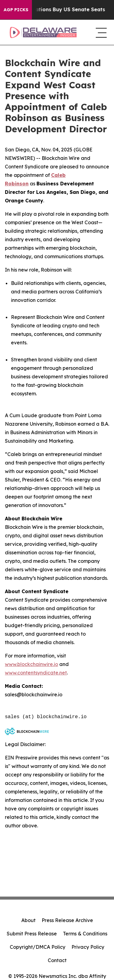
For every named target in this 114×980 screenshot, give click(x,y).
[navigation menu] (100, 32)
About (28, 920)
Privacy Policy (88, 947)
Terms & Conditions (85, 934)
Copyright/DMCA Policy (38, 947)
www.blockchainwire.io (31, 664)
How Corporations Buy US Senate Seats (58, 10)
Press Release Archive (67, 920)
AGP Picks (16, 10)
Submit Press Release (32, 934)
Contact (57, 960)
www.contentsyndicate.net (36, 673)
